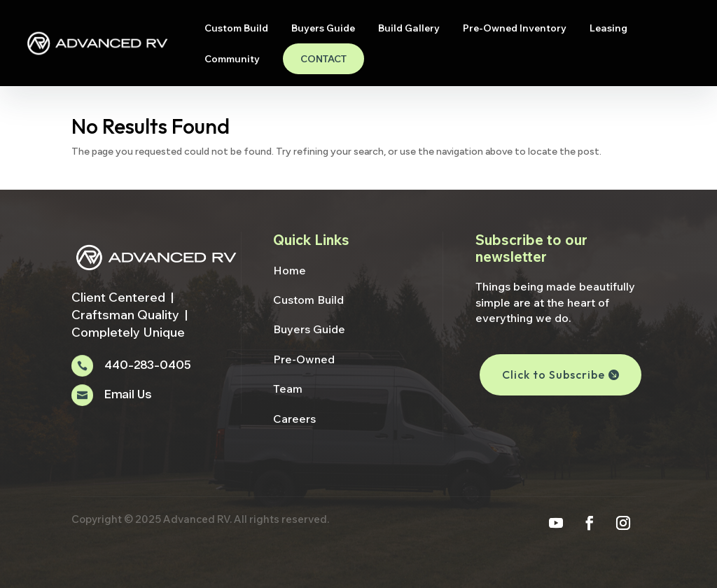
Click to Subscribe (554, 374)
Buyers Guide (323, 29)
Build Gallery (409, 29)
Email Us (128, 395)
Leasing (608, 29)
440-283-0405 (147, 366)
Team (288, 388)
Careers (294, 419)
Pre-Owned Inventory (515, 29)
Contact (323, 59)
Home (290, 270)
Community (232, 59)
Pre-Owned (304, 359)
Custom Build (236, 29)
